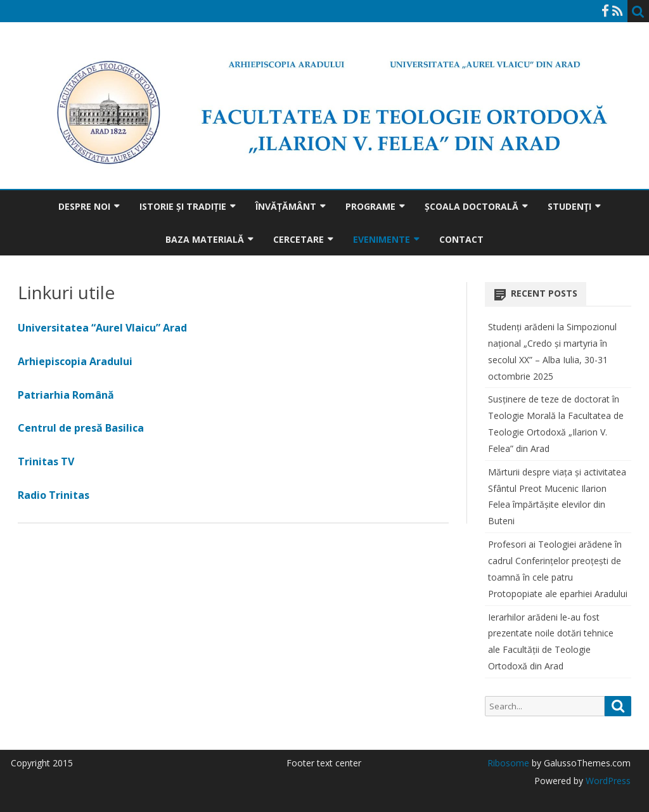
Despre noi (84, 206)
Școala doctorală (472, 206)
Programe (370, 206)
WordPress (607, 781)
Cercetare (299, 239)
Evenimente (382, 239)
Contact (461, 239)
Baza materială (205, 239)
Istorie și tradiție (183, 206)
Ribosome (508, 763)
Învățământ (286, 206)
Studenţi (569, 206)
